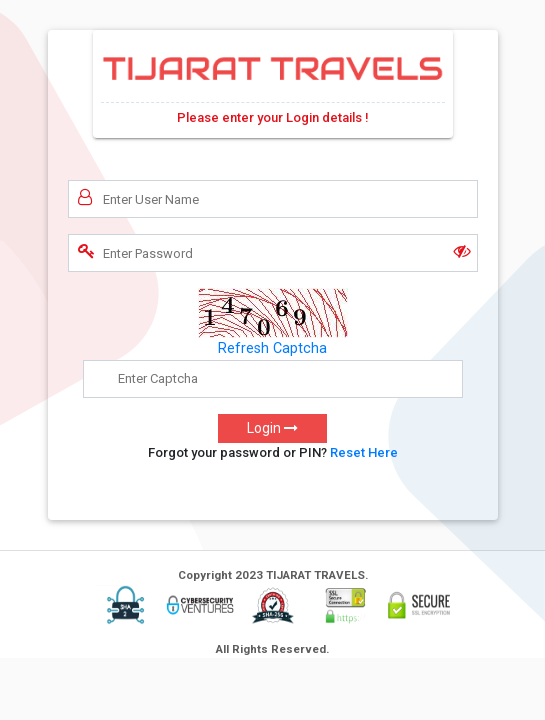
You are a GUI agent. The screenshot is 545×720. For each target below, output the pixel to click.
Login (272, 428)
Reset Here (364, 452)
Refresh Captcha (272, 348)
